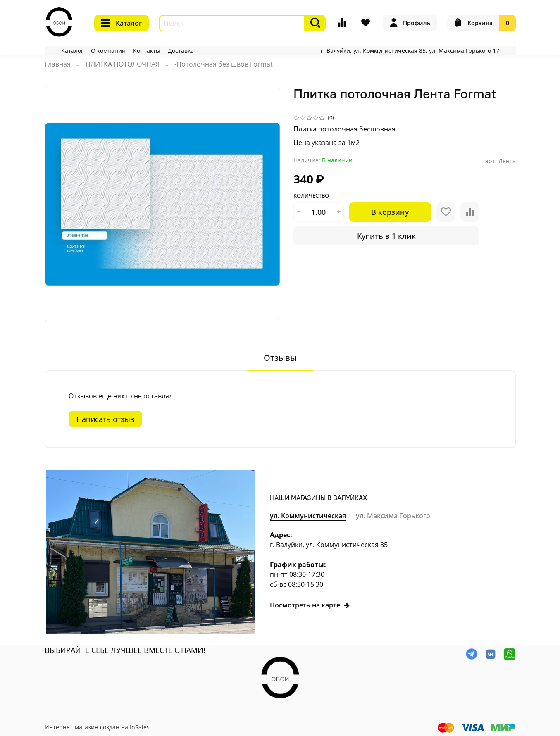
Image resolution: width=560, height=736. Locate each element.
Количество (311, 196)
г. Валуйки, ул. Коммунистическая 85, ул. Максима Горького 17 (410, 51)
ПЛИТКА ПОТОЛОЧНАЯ (123, 64)
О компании (108, 51)
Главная (58, 64)
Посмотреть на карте (310, 605)
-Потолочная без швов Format (224, 64)
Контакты (147, 51)
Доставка (181, 51)
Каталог (122, 23)
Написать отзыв (105, 419)
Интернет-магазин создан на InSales (97, 727)
